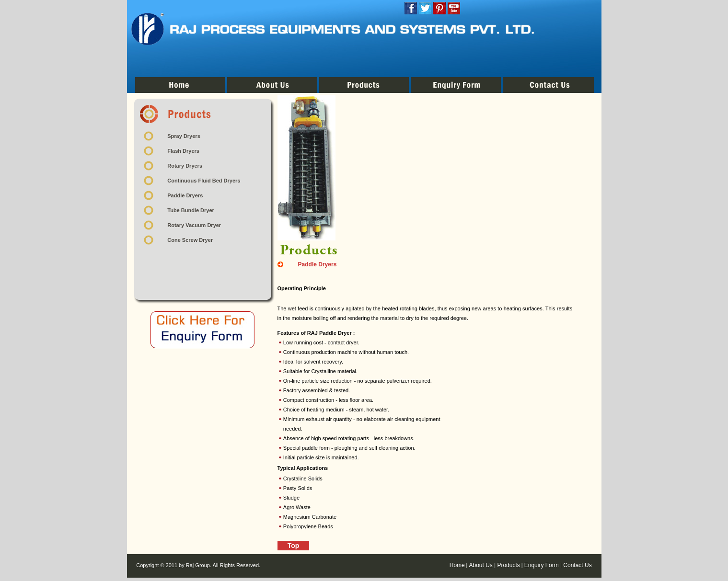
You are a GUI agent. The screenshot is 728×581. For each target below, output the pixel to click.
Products (508, 565)
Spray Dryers (184, 136)
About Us (482, 565)
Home (457, 565)
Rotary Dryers (185, 166)
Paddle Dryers (185, 195)
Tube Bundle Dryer (191, 210)
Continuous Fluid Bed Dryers (204, 181)
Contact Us (577, 565)
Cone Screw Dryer (190, 240)
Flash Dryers (183, 151)
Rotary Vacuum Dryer (194, 225)
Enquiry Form (542, 565)
